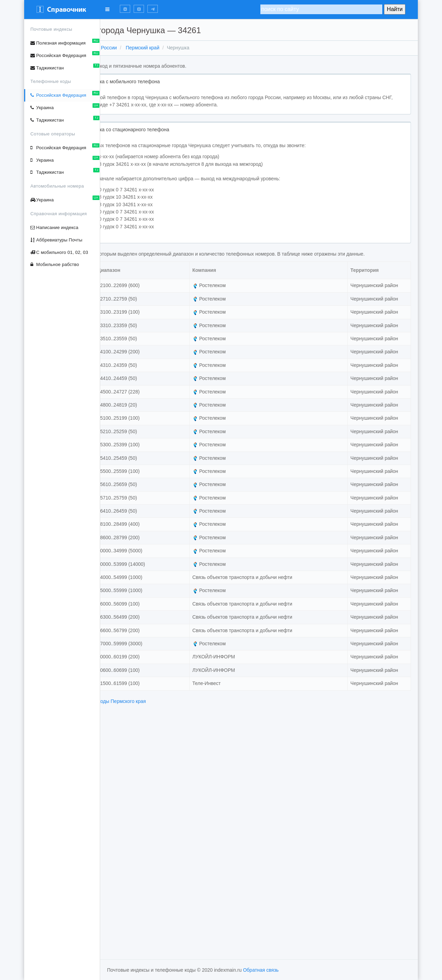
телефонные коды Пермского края (183, 938)
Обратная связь (261, 970)
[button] (125, 9)
